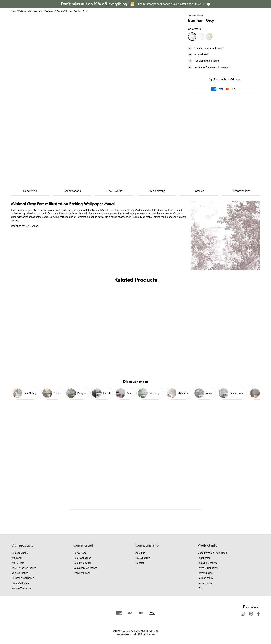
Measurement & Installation (212, 553)
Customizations (241, 191)
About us (140, 553)
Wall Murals (18, 563)
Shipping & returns (207, 563)
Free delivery (157, 191)
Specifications (72, 191)
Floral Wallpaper (20, 583)
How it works (115, 191)
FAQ (200, 588)
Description (30, 191)
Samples (199, 191)
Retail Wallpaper (82, 563)
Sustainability (143, 558)
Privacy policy (205, 573)
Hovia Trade (80, 553)
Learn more (225, 67)
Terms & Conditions (208, 568)
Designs (33, 11)
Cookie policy (205, 583)
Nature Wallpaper (47, 11)
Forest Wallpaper (64, 11)
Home (14, 11)
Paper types (204, 558)
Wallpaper (23, 11)
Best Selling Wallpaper (24, 568)
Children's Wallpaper (22, 578)
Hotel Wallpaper (82, 558)
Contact (140, 563)
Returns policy (205, 578)
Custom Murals (20, 553)
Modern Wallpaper (21, 588)
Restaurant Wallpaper (85, 568)
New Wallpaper (20, 573)
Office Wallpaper (82, 573)
